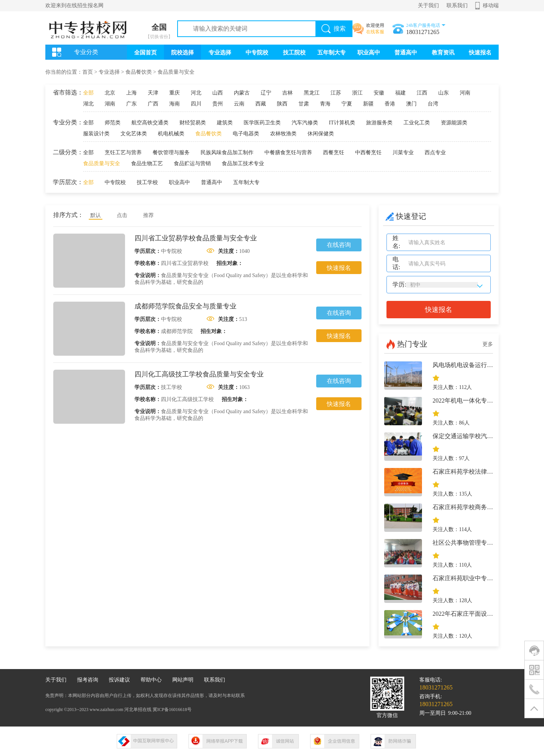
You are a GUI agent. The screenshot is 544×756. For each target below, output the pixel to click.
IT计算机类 (342, 123)
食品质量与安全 (176, 72)
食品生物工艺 (147, 163)
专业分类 (86, 52)
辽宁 (266, 93)
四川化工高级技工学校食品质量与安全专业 (199, 374)
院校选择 (182, 53)
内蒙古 (242, 93)
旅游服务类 (379, 123)
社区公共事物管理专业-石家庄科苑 (479, 543)
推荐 (148, 215)
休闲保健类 (321, 134)
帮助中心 (151, 680)
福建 (400, 93)
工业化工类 (417, 123)
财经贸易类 (193, 123)
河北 (196, 93)
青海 (325, 104)
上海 (131, 93)
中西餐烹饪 (368, 153)
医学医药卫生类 (262, 123)
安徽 (379, 93)
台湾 (433, 104)
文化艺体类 (134, 134)
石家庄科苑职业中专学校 (466, 578)
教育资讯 (443, 53)
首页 (88, 72)
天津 (153, 93)
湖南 (110, 104)
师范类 (113, 123)
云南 (239, 104)
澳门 (411, 104)
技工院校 (294, 53)
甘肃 (304, 104)
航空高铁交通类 (150, 123)
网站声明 (183, 680)
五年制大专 (331, 53)
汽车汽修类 (305, 123)
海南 (175, 104)
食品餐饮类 (139, 72)
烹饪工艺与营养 (123, 153)
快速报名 (480, 53)
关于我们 (428, 5)
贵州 (218, 104)
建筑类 (225, 123)
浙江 (357, 93)
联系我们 (457, 5)
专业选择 (220, 53)
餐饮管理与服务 (171, 153)
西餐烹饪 (334, 153)
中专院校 (257, 53)
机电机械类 (171, 134)
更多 (488, 344)
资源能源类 (454, 123)
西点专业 (435, 153)
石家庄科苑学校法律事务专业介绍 (478, 472)
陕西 (282, 104)
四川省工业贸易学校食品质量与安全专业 (196, 238)
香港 (390, 104)
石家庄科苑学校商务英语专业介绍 (478, 507)
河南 (465, 93)
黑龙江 (312, 93)
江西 (422, 93)
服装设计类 (96, 134)
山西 (218, 93)
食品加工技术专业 (243, 163)
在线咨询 (339, 245)
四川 (196, 104)
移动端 (491, 5)
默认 (96, 215)
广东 (131, 104)
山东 (444, 93)
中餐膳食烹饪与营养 (288, 153)
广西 (153, 104)
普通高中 (406, 53)
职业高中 (369, 53)
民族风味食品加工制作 (227, 153)
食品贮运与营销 (192, 163)
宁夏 (347, 104)
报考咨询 (88, 680)
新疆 (368, 104)
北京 (110, 93)
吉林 (287, 93)
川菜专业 (403, 153)
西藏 (261, 104)
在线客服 (375, 32)
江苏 (336, 93)
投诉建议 (119, 680)
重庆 (175, 93)
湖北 (88, 104)
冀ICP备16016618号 (172, 710)
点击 (122, 215)
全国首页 (145, 53)
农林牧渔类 (283, 134)
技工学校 (147, 182)
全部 (88, 93)
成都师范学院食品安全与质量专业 (185, 306)
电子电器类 (246, 134)
